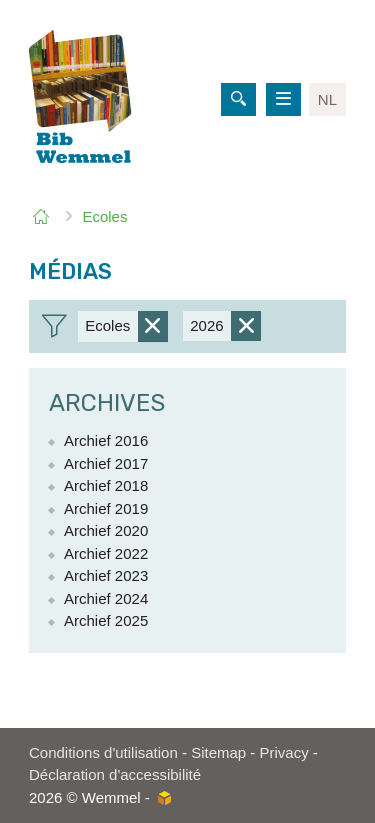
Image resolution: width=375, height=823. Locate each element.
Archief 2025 (106, 620)
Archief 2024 (106, 598)
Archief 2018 (106, 485)
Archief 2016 (106, 440)
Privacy (284, 752)
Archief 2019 (106, 508)
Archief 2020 (106, 530)
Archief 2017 (106, 463)
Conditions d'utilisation (103, 752)
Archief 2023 (106, 575)
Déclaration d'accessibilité (115, 774)
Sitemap (218, 752)
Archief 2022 (106, 553)
